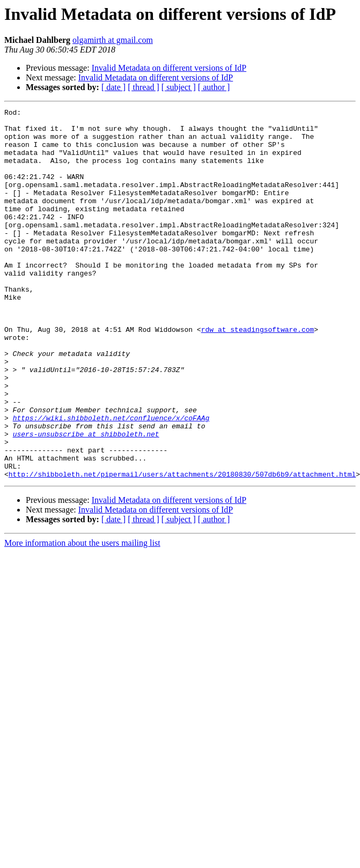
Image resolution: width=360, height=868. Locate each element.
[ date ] (113, 87)
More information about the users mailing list (82, 617)
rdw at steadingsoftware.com (258, 374)
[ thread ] (144, 87)
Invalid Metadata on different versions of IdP (169, 68)
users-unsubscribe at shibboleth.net (86, 500)
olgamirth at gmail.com (113, 40)
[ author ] (214, 87)
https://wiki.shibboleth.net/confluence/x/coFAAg (111, 480)
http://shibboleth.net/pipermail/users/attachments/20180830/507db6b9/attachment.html (182, 548)
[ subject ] (179, 87)
